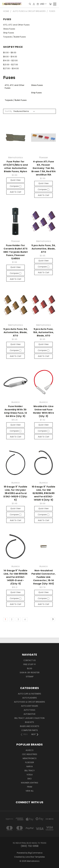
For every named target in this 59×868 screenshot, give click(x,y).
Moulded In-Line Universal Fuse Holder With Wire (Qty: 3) (44, 411)
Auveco (29, 750)
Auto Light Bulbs (30, 706)
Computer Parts (30, 730)
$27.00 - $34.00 (11, 68)
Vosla (30, 775)
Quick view (15, 180)
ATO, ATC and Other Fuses (16, 25)
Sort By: (9, 111)
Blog (30, 668)
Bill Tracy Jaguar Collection (29, 718)
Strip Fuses (9, 33)
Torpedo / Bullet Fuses (14, 37)
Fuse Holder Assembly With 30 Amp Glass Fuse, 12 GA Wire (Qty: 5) (15, 411)
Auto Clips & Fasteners (29, 694)
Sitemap (30, 677)
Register (35, 673)
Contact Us (30, 660)
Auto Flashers (30, 698)
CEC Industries (30, 754)
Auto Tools (29, 710)
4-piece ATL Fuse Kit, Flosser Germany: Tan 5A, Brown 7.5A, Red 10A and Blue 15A (44, 168)
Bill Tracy (30, 771)
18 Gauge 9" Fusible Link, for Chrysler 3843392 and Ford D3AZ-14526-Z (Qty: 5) (15, 493)
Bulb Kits (29, 722)
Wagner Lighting (29, 783)
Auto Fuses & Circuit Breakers (29, 702)
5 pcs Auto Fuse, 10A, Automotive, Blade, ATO (44, 332)
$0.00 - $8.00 (10, 53)
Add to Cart (15, 192)
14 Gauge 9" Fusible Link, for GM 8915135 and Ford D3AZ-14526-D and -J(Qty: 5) (16, 577)
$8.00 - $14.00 (10, 57)
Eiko (29, 779)
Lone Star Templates (35, 857)
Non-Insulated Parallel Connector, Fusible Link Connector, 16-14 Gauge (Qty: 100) (44, 577)
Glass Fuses (9, 29)
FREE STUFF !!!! (29, 664)
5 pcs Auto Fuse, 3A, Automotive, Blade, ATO (44, 249)
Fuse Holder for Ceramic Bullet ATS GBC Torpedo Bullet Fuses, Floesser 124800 (16, 252)
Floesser (30, 762)
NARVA (30, 766)
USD (43, 4)
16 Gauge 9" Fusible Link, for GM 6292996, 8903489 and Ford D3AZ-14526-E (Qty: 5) (44, 493)
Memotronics (30, 758)
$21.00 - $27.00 (11, 65)
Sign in (23, 673)
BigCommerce (35, 853)
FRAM (30, 787)
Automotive (29, 714)
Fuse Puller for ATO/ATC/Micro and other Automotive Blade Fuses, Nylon (15, 166)
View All (30, 791)
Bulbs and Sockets (30, 726)
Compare (15, 186)
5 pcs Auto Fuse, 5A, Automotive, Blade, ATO (15, 332)
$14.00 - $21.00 (10, 60)
